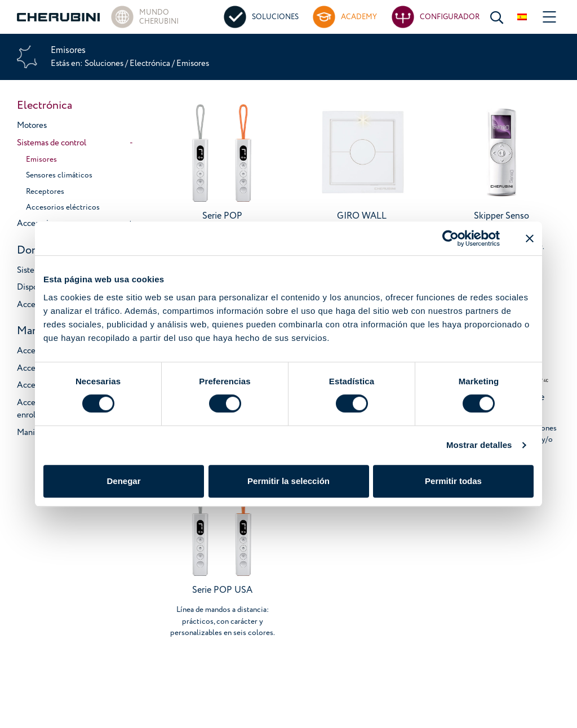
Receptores (45, 191)
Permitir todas (453, 481)
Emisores (41, 159)
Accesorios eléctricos (63, 207)
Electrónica (150, 63)
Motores (32, 125)
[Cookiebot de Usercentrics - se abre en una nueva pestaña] (450, 238)
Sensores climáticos (59, 175)
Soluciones (105, 63)
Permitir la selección (288, 481)
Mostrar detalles (479, 445)
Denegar (123, 481)
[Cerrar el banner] (530, 238)
